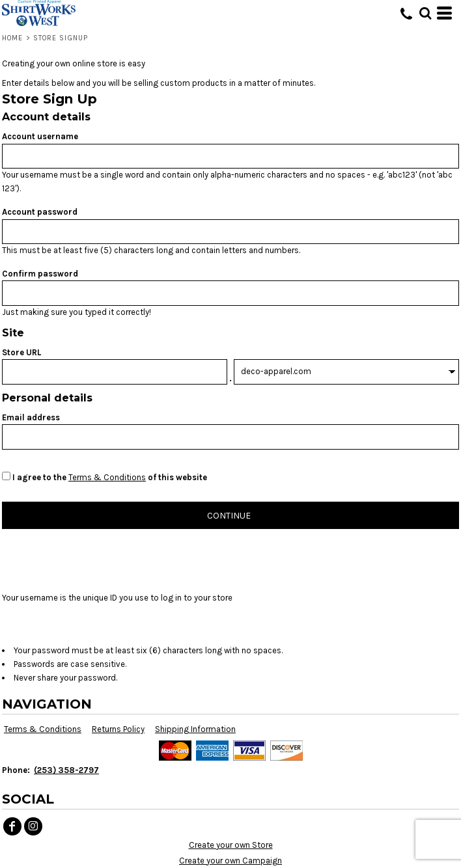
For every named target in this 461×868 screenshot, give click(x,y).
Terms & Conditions (107, 477)
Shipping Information (195, 729)
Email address (31, 417)
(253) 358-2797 (66, 770)
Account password (40, 212)
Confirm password (40, 274)
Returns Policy (118, 729)
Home (12, 38)
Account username (40, 136)
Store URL (21, 352)
